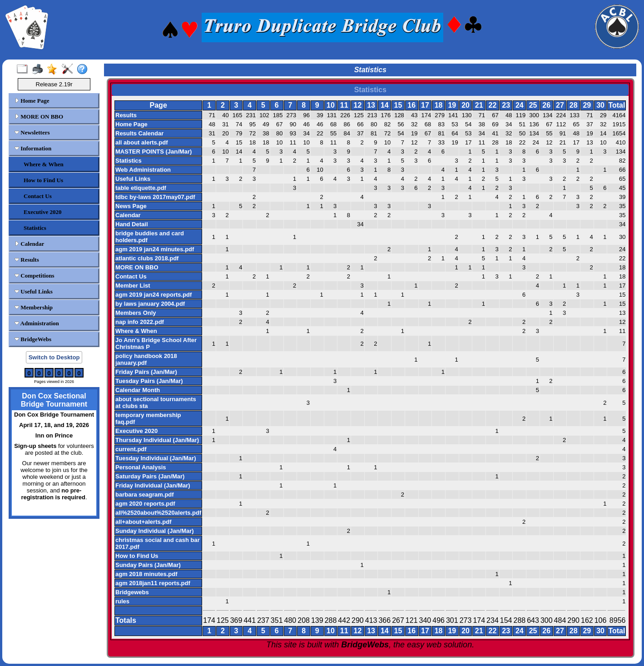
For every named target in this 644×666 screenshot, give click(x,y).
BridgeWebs (33, 339)
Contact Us (38, 196)
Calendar (29, 244)
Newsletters (32, 132)
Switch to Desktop (54, 357)
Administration (37, 323)
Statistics (35, 228)
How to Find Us (43, 180)
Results (27, 260)
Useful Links (34, 291)
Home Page (32, 101)
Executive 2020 (42, 212)
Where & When (44, 164)
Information (33, 148)
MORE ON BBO (39, 117)
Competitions (35, 276)
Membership (34, 307)
